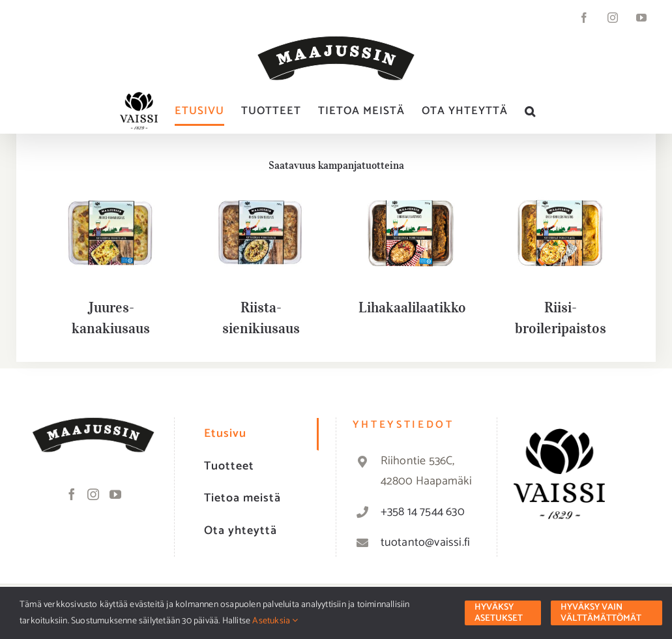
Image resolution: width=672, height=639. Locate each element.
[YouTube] (115, 494)
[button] (530, 111)
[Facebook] (72, 494)
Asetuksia (275, 621)
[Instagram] (93, 494)
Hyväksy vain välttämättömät (601, 613)
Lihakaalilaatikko (412, 307)
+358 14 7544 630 (423, 512)
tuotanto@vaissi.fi (426, 542)
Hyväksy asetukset (499, 613)
